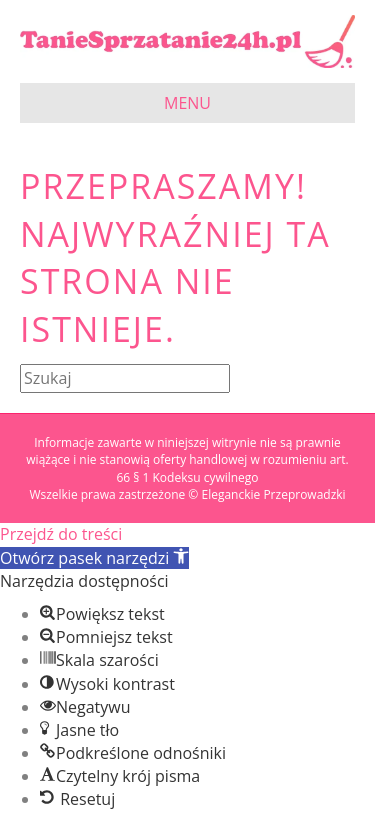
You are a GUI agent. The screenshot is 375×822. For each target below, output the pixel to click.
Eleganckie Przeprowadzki (273, 494)
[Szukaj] (125, 378)
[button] (94, 558)
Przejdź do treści (61, 534)
